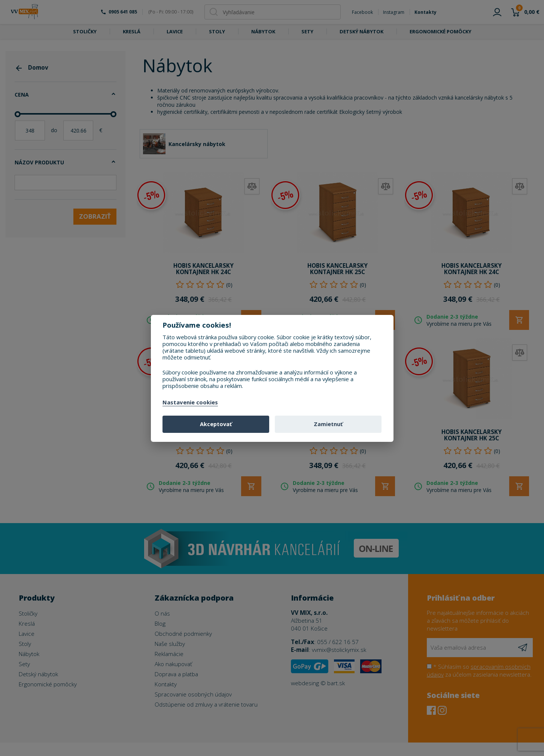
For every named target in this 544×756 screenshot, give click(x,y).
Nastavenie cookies (190, 403)
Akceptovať (216, 424)
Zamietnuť (328, 424)
